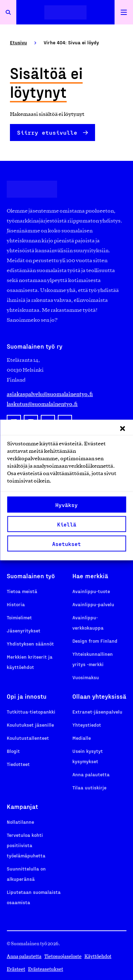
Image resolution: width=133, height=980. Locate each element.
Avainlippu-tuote (91, 591)
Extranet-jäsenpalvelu (97, 712)
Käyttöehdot (98, 956)
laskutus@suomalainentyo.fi (42, 404)
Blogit (13, 751)
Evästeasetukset (46, 969)
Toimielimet (19, 617)
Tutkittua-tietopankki (31, 712)
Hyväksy (66, 505)
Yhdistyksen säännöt (30, 644)
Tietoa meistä (22, 591)
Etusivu (18, 42)
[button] (122, 429)
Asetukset (66, 543)
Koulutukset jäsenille (30, 725)
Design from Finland (95, 641)
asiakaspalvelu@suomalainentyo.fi (50, 394)
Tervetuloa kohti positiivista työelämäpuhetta (26, 845)
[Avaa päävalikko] (124, 12)
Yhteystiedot (87, 725)
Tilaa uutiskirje (89, 787)
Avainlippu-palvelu (93, 604)
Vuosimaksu (86, 677)
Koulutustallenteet (28, 738)
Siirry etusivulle (47, 132)
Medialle (82, 738)
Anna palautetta (91, 774)
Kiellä (67, 524)
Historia (16, 604)
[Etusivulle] (65, 12)
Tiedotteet (18, 764)
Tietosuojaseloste (63, 956)
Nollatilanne (20, 822)
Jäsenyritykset (24, 630)
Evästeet (16, 969)
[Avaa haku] (8, 12)
